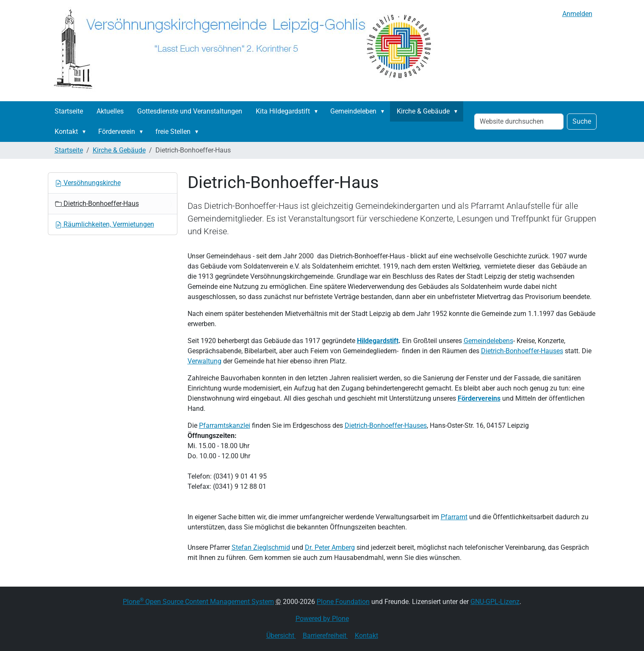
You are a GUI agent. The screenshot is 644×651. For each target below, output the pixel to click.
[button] (318, 111)
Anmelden (577, 14)
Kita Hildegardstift (283, 111)
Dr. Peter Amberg (330, 547)
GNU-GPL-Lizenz (495, 602)
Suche (582, 121)
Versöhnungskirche (88, 183)
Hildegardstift (378, 341)
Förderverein (117, 132)
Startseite (69, 111)
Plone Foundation (343, 602)
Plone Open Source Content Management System (198, 602)
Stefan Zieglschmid (261, 547)
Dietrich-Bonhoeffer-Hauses (522, 351)
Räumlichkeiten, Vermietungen (105, 224)
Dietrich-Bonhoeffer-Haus (97, 204)
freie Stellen (173, 132)
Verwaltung (205, 361)
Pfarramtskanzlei (225, 425)
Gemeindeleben (353, 111)
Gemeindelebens (488, 341)
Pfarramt (454, 517)
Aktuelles (110, 111)
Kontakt (66, 132)
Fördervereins (479, 398)
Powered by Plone (322, 619)
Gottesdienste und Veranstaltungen (190, 111)
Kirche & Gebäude (423, 111)
